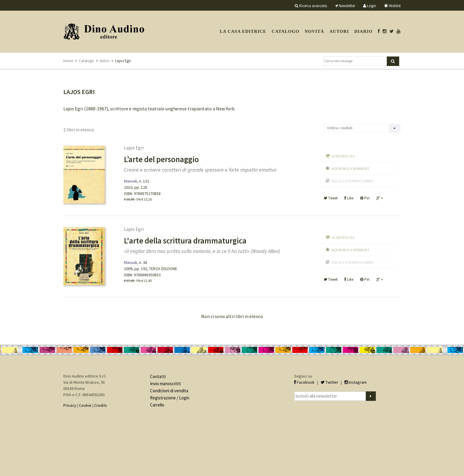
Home (68, 61)
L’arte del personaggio (161, 159)
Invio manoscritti (165, 384)
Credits (101, 405)
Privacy (70, 405)
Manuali (130, 181)
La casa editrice (243, 31)
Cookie (85, 405)
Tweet (331, 198)
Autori (339, 31)
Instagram (356, 382)
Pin (365, 198)
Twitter (330, 382)
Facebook (304, 382)
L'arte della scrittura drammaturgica (185, 241)
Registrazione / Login (170, 398)
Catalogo (285, 31)
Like (349, 198)
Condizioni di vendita (169, 391)
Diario (363, 31)
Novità (314, 31)
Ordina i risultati (340, 128)
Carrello (157, 405)
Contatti (158, 376)
